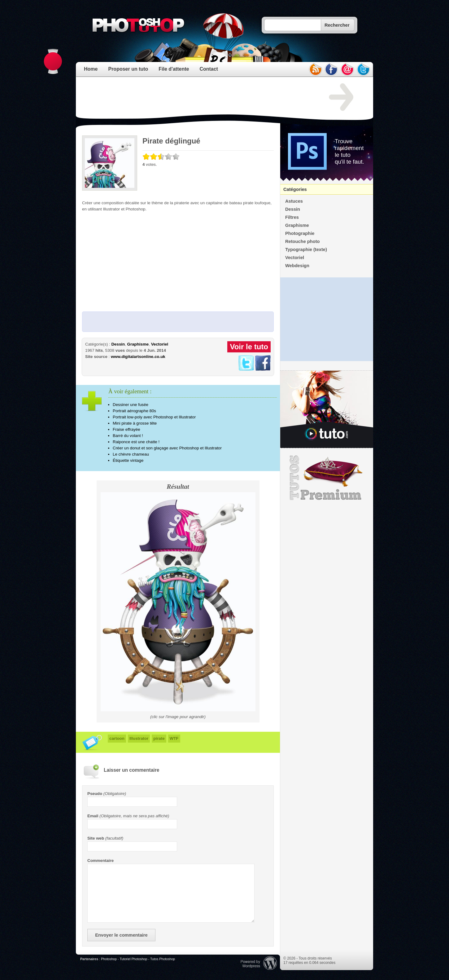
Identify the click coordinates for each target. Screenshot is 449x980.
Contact (209, 69)
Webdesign (297, 266)
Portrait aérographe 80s (134, 411)
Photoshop (109, 959)
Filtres (292, 217)
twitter (364, 69)
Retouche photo (303, 241)
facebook (331, 69)
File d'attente (174, 69)
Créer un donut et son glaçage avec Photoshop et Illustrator (167, 448)
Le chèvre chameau (131, 454)
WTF (174, 738)
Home (91, 69)
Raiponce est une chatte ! (136, 442)
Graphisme (138, 344)
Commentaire (100, 861)
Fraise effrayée (126, 429)
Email (93, 816)
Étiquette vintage (128, 460)
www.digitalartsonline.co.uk (138, 357)
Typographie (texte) (306, 249)
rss (315, 69)
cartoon (117, 738)
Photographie (300, 233)
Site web (96, 838)
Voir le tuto (249, 347)
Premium (327, 478)
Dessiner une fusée (131, 405)
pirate (159, 738)
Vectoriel (160, 344)
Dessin (118, 344)
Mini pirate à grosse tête (135, 423)
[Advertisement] (195, 97)
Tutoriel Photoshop (133, 959)
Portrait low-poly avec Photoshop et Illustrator (154, 417)
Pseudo (95, 794)
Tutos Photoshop (163, 959)
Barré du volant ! (128, 436)
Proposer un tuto (128, 69)
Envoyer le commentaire (121, 935)
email (347, 69)
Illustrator (139, 738)
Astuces (294, 201)
